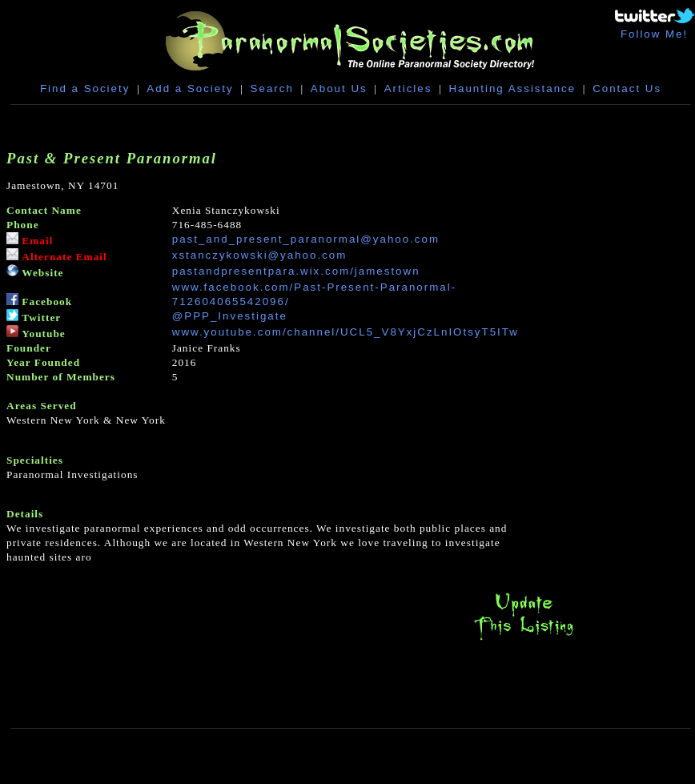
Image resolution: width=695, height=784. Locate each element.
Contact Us (627, 88)
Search (272, 88)
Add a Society (190, 88)
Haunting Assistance (512, 88)
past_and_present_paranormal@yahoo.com (306, 239)
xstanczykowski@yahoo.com (260, 255)
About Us (339, 88)
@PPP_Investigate (230, 316)
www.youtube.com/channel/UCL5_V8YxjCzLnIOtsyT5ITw (345, 332)
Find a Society (85, 88)
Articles (408, 88)
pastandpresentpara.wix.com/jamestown (296, 271)
